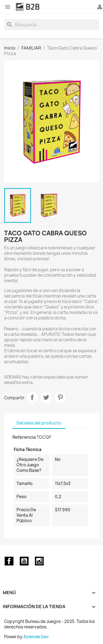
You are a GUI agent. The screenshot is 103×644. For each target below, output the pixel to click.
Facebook (9, 561)
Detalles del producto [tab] (39, 423)
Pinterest (60, 397)
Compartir (32, 397)
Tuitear (46, 397)
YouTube (24, 561)
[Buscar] (51, 25)
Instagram (39, 561)
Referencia (24, 437)
